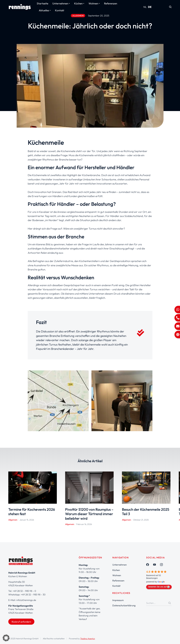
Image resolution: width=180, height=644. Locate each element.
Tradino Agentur (88, 639)
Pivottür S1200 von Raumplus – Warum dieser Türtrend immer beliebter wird (89, 514)
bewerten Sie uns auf (159, 587)
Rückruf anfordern (21, 622)
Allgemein (13, 520)
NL (145, 7)
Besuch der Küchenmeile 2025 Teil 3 (146, 512)
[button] (6, 638)
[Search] (170, 603)
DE (150, 7)
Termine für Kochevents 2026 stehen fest (32, 512)
